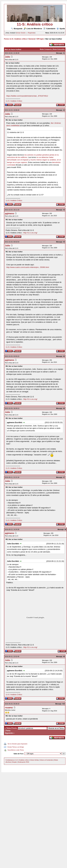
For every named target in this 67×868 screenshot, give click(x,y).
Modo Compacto (46, 49)
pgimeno (10, 214)
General (32, 39)
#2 (64, 110)
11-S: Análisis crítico (22, 760)
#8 (65, 529)
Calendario (49, 29)
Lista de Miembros (33, 29)
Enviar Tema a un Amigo (16, 747)
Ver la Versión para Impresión (17, 744)
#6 (64, 408)
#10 (63, 704)
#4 (64, 242)
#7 (64, 477)
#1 (64, 53)
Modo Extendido (59, 49)
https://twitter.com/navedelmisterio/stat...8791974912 (27, 96)
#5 (64, 356)
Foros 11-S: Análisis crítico (15, 39)
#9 (64, 656)
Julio (7, 57)
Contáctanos (10, 760)
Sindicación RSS (23, 762)
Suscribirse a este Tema (16, 750)
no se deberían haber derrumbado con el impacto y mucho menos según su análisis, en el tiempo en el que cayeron (34, 160)
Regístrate (31, 33)
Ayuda (61, 29)
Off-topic (40, 39)
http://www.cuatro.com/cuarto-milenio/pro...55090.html (28, 267)
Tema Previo (12, 728)
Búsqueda (17, 29)
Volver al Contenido (46, 760)
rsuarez (9, 708)
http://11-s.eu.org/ (30, 233)
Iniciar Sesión (21, 33)
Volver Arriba (34, 760)
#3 (64, 210)
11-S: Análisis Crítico (14, 101)
